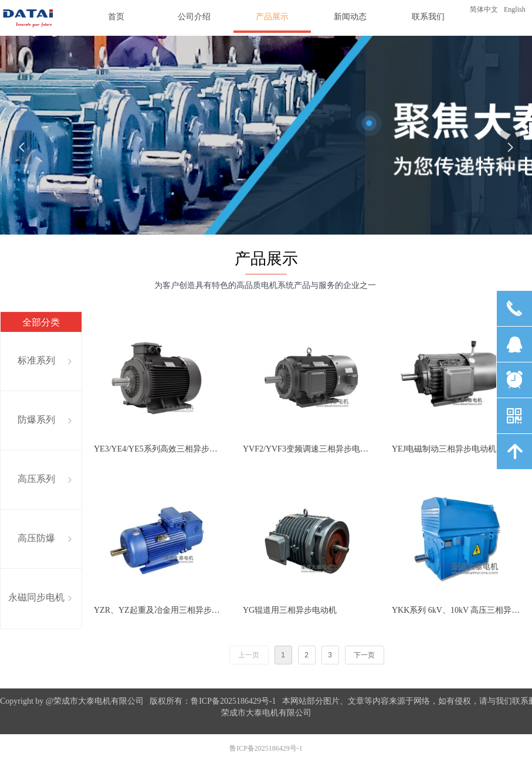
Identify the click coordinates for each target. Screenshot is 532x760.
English (515, 9)
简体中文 (484, 9)
